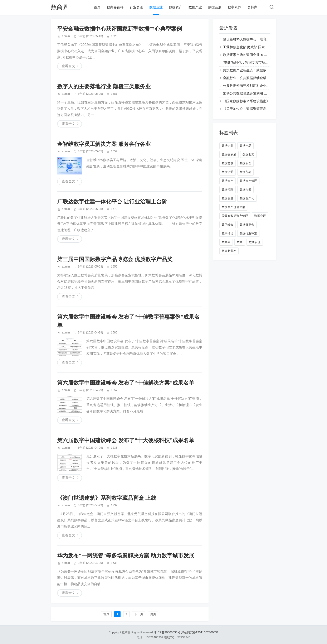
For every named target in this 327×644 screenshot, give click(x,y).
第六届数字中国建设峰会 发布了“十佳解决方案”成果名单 (126, 383)
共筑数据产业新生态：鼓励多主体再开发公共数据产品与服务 (268, 70)
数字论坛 (228, 233)
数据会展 (215, 7)
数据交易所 (229, 154)
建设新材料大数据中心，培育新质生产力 (253, 39)
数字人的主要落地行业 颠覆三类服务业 (104, 86)
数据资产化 (247, 198)
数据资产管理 (248, 181)
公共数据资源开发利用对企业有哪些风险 (253, 86)
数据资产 (176, 7)
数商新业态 (229, 251)
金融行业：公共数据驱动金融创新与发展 (253, 78)
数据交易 (228, 163)
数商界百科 (115, 7)
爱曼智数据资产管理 (235, 216)
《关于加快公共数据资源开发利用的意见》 (255, 109)
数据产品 (245, 146)
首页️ (106, 614)
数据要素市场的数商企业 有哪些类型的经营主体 (258, 55)
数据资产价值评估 (233, 207)
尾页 (153, 614)
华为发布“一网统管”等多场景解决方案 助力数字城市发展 (126, 556)
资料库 (252, 7)
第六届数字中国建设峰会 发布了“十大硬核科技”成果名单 (126, 440)
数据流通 (228, 172)
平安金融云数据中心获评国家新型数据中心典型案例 (119, 29)
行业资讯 (136, 7)
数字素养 (234, 7)
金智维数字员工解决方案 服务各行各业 (104, 144)
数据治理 (228, 189)
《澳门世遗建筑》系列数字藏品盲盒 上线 (107, 498)
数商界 (60, 7)
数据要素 (248, 154)
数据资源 (228, 198)
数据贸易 (245, 172)
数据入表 (245, 189)
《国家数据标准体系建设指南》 (246, 101)
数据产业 (195, 7)
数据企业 (156, 7)
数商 (240, 242)
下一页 (139, 614)
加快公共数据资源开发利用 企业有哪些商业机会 (258, 93)
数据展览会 (247, 225)
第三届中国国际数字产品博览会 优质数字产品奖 (115, 259)
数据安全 (245, 163)
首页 (97, 7)
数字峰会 (228, 225)
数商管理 (255, 242)
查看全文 (68, 66)
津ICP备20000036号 (167, 632)
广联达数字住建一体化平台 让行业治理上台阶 (112, 202)
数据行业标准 (248, 233)
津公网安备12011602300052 (200, 632)
